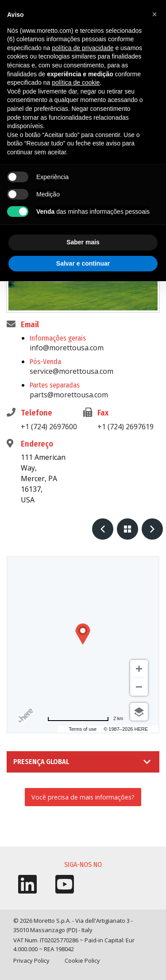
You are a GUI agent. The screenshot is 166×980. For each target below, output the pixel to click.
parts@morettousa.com (69, 395)
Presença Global (41, 762)
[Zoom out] (139, 687)
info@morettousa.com (67, 348)
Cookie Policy (82, 960)
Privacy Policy (31, 960)
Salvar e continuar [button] (83, 263)
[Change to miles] (85, 719)
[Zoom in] (139, 669)
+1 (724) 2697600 (49, 427)
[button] (154, 14)
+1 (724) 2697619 (125, 427)
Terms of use (83, 729)
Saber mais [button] (83, 242)
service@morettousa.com (71, 371)
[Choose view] (139, 712)
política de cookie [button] (76, 82)
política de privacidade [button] (83, 48)
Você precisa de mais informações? (83, 797)
